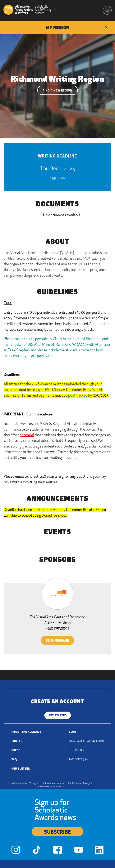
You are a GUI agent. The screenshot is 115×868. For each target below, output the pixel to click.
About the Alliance (26, 732)
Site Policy (77, 750)
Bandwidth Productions (51, 787)
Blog (72, 732)
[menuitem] (57, 28)
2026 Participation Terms (87, 741)
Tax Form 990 (78, 760)
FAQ (14, 760)
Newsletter (21, 769)
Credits (77, 784)
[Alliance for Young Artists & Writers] (29, 10)
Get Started (58, 716)
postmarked (78, 396)
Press (16, 750)
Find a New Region (57, 91)
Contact (18, 741)
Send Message (57, 641)
